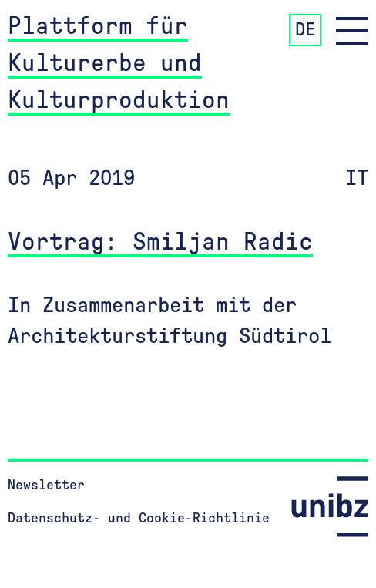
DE (305, 30)
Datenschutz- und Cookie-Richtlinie (139, 519)
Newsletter (46, 486)
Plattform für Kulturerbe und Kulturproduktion (119, 63)
